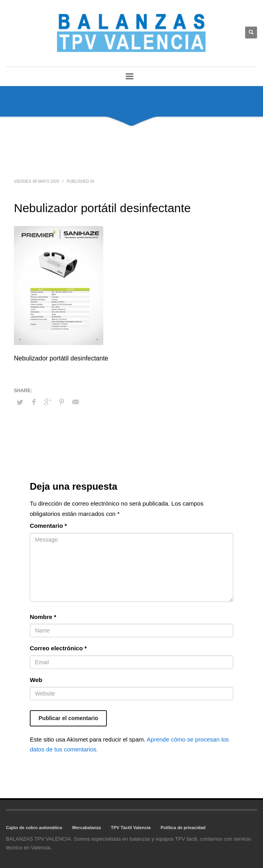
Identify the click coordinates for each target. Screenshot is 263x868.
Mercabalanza (87, 828)
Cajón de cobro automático (34, 828)
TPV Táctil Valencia (131, 828)
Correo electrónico (58, 648)
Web (36, 680)
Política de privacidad (183, 828)
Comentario (48, 526)
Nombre (43, 617)
